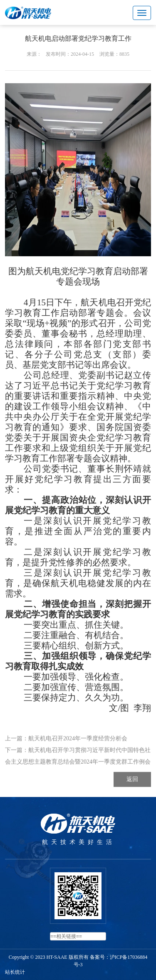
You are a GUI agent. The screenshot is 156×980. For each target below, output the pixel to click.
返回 (132, 796)
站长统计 (15, 972)
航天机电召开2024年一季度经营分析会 (78, 755)
